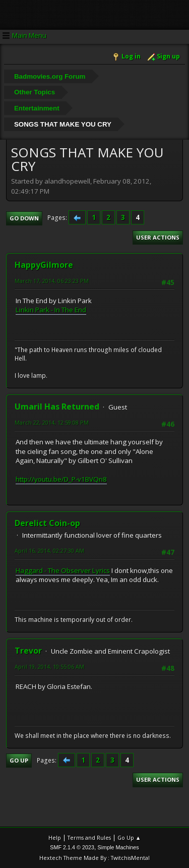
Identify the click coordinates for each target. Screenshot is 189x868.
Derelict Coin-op (47, 523)
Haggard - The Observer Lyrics (63, 570)
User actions (158, 237)
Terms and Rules (89, 837)
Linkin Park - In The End (51, 310)
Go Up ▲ (129, 837)
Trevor (28, 651)
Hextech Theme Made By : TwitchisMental (94, 858)
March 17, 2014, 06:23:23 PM (52, 281)
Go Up (19, 760)
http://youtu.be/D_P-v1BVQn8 (61, 479)
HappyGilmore (44, 265)
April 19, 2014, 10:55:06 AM (49, 667)
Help (55, 837)
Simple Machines (118, 847)
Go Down (24, 218)
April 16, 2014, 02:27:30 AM (49, 551)
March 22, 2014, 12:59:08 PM (52, 422)
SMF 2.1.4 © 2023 (72, 847)
